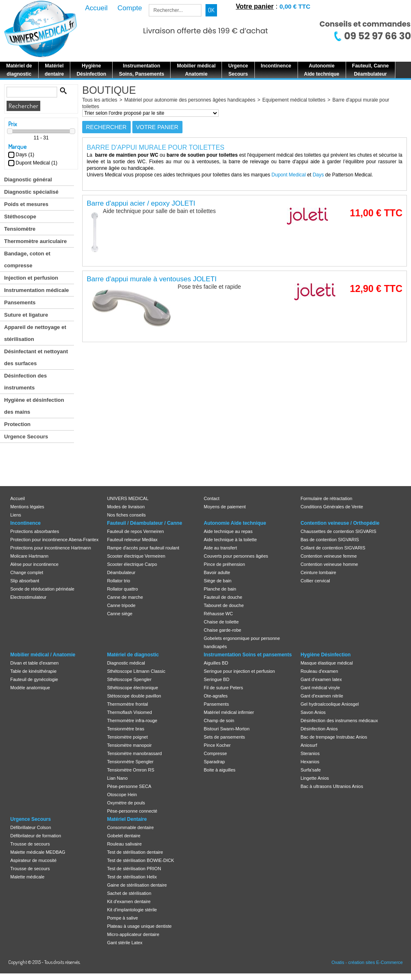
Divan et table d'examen (35, 663)
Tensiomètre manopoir (129, 745)
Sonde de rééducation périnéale (42, 589)
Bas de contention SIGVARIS (330, 540)
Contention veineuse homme (329, 564)
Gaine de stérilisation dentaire (137, 885)
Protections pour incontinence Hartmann (51, 548)
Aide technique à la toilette (230, 540)
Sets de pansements (224, 737)
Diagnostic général (28, 180)
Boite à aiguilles (220, 770)
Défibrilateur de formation (36, 836)
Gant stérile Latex (125, 943)
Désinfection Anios (319, 729)
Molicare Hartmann (29, 556)
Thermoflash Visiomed (129, 712)
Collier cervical (315, 581)
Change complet (27, 572)
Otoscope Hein (122, 795)
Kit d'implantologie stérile (132, 910)
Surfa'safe (311, 770)
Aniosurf (309, 745)
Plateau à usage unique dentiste (139, 926)
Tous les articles (100, 100)
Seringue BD (217, 679)
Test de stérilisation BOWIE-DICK (140, 860)
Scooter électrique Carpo (132, 564)
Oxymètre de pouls (126, 803)
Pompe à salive (122, 918)
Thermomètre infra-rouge (132, 721)
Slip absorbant (25, 581)
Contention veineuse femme (329, 556)
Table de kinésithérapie (33, 671)
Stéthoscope (20, 217)
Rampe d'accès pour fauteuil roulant (143, 548)
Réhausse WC (218, 614)
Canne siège (120, 614)
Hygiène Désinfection (326, 655)
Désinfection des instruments (25, 382)
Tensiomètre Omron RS (130, 770)
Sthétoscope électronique (132, 688)
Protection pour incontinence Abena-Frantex (54, 540)
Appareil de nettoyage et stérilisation (35, 333)
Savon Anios (313, 712)
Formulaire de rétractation (326, 498)
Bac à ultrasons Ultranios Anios (332, 786)
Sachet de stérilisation (129, 893)
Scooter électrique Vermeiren (136, 556)
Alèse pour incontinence (34, 564)
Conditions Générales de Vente (332, 507)
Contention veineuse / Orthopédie (340, 523)
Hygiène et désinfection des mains (34, 406)
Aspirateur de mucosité (33, 860)
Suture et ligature (26, 315)
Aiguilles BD (216, 663)
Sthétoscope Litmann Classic (136, 671)
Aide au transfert (221, 548)
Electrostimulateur (28, 597)
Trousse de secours (30, 844)
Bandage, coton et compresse (27, 259)
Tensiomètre (20, 229)
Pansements (20, 302)
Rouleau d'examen (319, 671)
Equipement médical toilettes (294, 100)
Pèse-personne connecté (132, 811)
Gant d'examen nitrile (322, 696)
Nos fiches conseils (126, 515)
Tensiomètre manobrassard (134, 753)
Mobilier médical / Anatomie (43, 655)
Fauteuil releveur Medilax (132, 540)
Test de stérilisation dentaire (135, 852)
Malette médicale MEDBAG (38, 852)
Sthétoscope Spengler (129, 679)
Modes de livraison (126, 507)
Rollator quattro (122, 589)
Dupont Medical (289, 175)
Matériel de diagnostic (133, 655)
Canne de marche (125, 597)
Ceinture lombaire (318, 572)
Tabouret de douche (224, 605)
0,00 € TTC (295, 6)
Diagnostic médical (126, 663)
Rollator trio (118, 581)
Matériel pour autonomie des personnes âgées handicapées (190, 100)
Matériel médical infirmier (229, 712)
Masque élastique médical (327, 663)
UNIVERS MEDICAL (128, 498)
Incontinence (25, 523)
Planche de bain (220, 589)
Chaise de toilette (221, 622)
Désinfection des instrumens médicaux (339, 721)
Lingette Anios (315, 778)
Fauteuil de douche (223, 597)
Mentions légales (27, 507)
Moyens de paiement (225, 507)
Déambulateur (121, 572)
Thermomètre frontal (127, 704)
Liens (16, 515)
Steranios (310, 753)
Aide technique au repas (228, 531)
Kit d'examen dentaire (129, 901)
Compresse (215, 753)
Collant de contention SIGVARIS (333, 548)
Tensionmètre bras (126, 729)
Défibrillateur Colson (31, 827)
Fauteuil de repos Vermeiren (135, 531)
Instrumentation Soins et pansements (248, 655)
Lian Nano (117, 778)
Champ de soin (219, 721)
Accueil (17, 498)
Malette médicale (27, 877)
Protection (17, 424)
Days (318, 175)
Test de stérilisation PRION (134, 869)
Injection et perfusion (31, 278)
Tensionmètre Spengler (130, 762)
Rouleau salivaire (124, 844)
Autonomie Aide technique (235, 523)
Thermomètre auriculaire (35, 241)
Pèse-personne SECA (129, 786)
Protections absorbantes (35, 531)
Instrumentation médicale (36, 290)
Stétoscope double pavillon (134, 696)
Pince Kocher (217, 745)
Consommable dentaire (130, 827)
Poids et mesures (26, 204)
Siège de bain (218, 581)
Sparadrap (214, 762)
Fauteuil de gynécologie (34, 679)
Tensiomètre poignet (127, 737)
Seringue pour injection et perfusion (239, 671)
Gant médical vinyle (320, 688)
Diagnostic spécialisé (31, 192)
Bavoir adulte (217, 572)
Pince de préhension (224, 564)
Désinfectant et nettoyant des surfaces (36, 357)
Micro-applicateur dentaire (133, 934)
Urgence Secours (26, 437)
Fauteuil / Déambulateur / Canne (144, 523)
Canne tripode (121, 605)
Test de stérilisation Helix (132, 877)
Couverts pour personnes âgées (236, 556)
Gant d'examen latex (321, 679)
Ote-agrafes (216, 696)
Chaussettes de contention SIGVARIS (338, 531)
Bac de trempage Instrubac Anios (334, 737)
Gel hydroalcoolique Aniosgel (330, 704)
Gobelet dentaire (124, 836)
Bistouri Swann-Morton (227, 729)
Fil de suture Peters (223, 688)
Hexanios (310, 762)
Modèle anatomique (30, 688)
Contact (212, 498)
